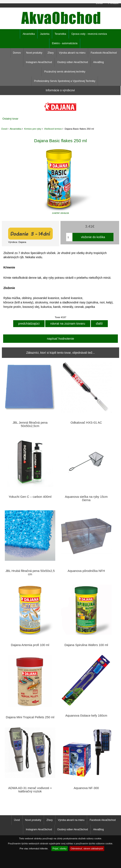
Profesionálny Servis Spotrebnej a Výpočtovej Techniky (65, 81)
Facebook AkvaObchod (104, 53)
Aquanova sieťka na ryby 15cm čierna (86, 498)
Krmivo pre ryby (33, 129)
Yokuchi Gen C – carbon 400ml (30, 497)
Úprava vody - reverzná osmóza (89, 34)
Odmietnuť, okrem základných (87, 848)
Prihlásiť (113, 3)
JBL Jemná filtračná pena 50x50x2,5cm (30, 424)
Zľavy (51, 53)
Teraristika (60, 34)
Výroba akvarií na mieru (72, 53)
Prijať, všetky (60, 848)
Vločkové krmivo (53, 129)
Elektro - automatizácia (65, 43)
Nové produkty (34, 53)
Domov (17, 53)
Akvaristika (15, 129)
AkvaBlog (98, 62)
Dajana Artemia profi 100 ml (30, 645)
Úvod (99, 3)
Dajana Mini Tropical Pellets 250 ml (30, 717)
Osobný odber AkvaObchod (73, 62)
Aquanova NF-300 (86, 788)
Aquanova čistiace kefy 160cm (86, 716)
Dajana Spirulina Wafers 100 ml (86, 645)
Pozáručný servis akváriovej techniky (65, 72)
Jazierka (45, 34)
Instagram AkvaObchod (39, 62)
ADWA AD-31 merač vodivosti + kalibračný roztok (30, 790)
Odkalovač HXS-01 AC (86, 423)
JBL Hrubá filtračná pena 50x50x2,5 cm (30, 573)
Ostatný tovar (10, 119)
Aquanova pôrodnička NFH (86, 571)
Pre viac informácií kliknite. (34, 848)
